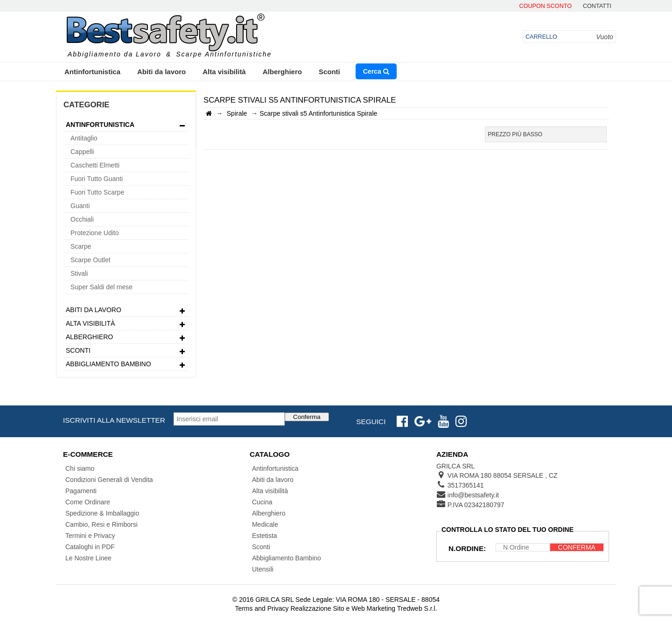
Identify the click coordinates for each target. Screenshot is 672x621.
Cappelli (82, 152)
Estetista (265, 536)
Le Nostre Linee (88, 558)
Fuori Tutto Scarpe (97, 192)
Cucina (262, 502)
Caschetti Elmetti (95, 165)
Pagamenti (81, 491)
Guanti (80, 206)
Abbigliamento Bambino (126, 365)
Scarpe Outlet (91, 260)
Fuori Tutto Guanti (97, 179)
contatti (597, 6)
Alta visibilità (224, 72)
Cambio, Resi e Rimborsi (101, 524)
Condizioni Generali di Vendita (109, 480)
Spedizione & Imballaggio (102, 513)
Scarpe (81, 246)
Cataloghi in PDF (90, 547)
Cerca (376, 71)
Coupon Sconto (546, 6)
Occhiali (82, 219)
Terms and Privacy (262, 608)
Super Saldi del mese (101, 287)
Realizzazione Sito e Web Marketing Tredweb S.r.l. (364, 608)
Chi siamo (80, 468)
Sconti (329, 72)
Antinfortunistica (92, 72)
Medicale (265, 524)
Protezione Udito (95, 233)
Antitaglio (84, 138)
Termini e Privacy (90, 536)
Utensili (263, 569)
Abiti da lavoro (161, 72)
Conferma (307, 417)
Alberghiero (282, 72)
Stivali (79, 273)
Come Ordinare (88, 502)
